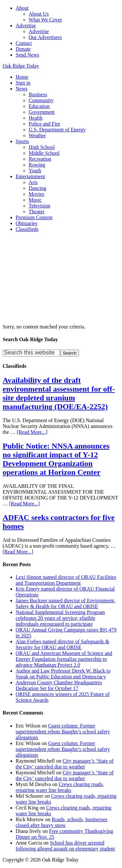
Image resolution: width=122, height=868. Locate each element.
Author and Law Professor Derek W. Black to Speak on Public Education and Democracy (63, 674)
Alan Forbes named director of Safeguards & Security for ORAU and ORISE (62, 644)
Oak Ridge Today (21, 66)
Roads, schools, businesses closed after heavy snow (61, 822)
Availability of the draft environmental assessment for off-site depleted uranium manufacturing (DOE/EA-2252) (59, 393)
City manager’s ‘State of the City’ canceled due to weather (65, 764)
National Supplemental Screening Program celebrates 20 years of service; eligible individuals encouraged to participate (60, 618)
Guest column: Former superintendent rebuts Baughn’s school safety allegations (63, 732)
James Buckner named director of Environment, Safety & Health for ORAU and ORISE (66, 603)
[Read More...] (32, 432)
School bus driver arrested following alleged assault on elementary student (65, 846)
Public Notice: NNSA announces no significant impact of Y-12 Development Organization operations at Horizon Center (56, 459)
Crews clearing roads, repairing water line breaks (60, 787)
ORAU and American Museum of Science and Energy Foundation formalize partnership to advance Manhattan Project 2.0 (64, 659)
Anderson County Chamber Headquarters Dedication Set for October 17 (59, 685)
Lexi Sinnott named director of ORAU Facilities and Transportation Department (66, 580)
